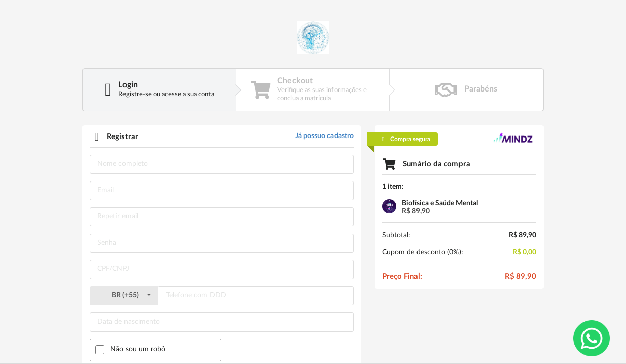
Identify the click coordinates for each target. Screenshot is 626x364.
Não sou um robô (138, 349)
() (124, 295)
